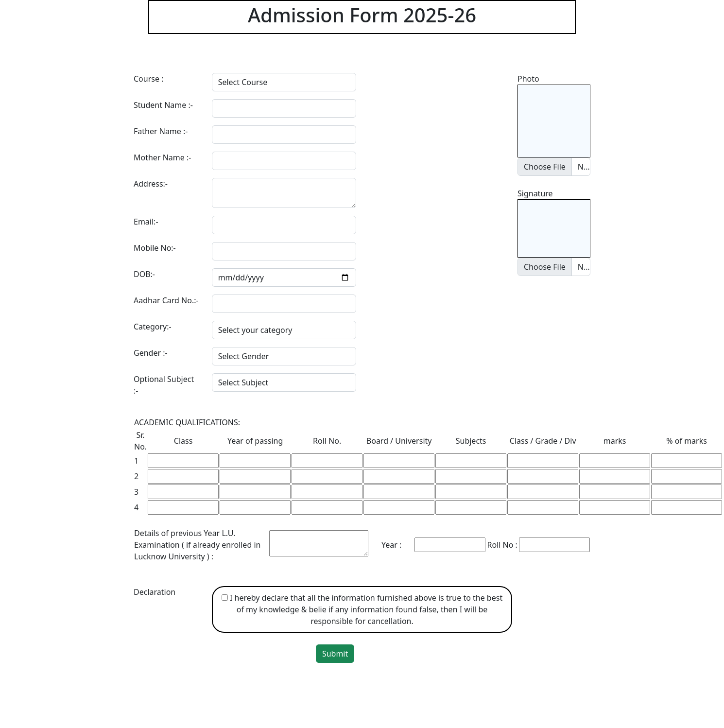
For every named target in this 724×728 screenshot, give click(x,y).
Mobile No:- (155, 248)
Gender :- (151, 353)
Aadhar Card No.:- (166, 300)
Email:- (146, 222)
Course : (148, 79)
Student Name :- (163, 105)
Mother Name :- (162, 157)
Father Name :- (161, 131)
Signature (535, 193)
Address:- (151, 184)
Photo (528, 79)
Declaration (155, 592)
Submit (335, 654)
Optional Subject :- (164, 385)
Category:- (153, 327)
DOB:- (144, 274)
